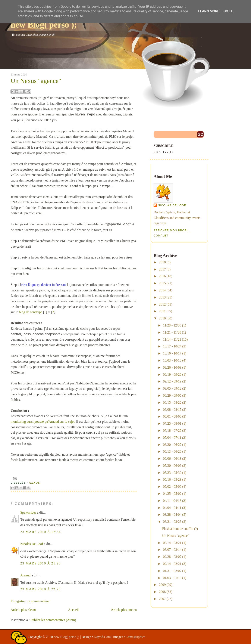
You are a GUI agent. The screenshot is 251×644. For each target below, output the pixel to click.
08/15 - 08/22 (172, 402)
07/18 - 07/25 (172, 431)
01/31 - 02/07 (172, 571)
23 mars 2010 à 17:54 (40, 532)
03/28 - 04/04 (172, 515)
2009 (162, 585)
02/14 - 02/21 (172, 564)
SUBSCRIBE (179, 149)
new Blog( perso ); (44, 25)
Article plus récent (23, 610)
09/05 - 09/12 (172, 388)
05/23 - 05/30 (172, 473)
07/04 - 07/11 (172, 438)
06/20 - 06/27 (172, 445)
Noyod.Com (102, 637)
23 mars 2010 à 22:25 (40, 589)
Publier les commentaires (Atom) (53, 620)
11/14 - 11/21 (172, 339)
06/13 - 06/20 (172, 451)
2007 (162, 599)
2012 (162, 304)
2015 (162, 283)
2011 (162, 311)
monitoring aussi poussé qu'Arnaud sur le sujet (43, 422)
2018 (162, 262)
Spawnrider (28, 512)
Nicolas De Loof (32, 544)
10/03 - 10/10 (172, 360)
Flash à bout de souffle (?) (180, 529)
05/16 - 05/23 (172, 479)
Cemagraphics (135, 637)
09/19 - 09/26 (172, 374)
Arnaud (25, 575)
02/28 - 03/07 (172, 557)
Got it (229, 11)
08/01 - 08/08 (172, 416)
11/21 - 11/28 (172, 332)
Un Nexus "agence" (36, 81)
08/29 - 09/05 (172, 395)
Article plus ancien (124, 610)
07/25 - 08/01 (172, 423)
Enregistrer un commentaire (30, 601)
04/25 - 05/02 (172, 494)
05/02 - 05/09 (172, 487)
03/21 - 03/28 (172, 522)
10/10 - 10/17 (172, 353)
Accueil (73, 610)
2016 (162, 276)
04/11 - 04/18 (172, 501)
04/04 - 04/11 (172, 508)
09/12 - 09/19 (172, 381)
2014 (162, 290)
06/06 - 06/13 (172, 459)
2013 (162, 297)
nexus (35, 483)
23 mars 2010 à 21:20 (40, 563)
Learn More (209, 11)
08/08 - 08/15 (172, 410)
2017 (162, 269)
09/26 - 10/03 (172, 367)
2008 (162, 592)
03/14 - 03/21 (172, 543)
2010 (162, 318)
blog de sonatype (31, 312)
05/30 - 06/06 (172, 466)
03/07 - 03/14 (172, 550)
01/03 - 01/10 (172, 578)
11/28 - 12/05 (172, 325)
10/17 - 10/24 (172, 346)
